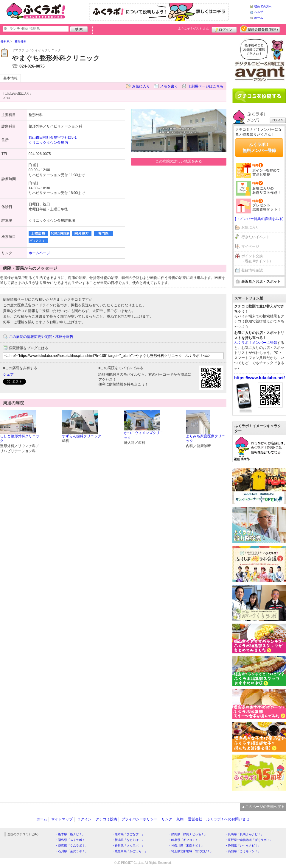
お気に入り (141, 86)
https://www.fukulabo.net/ (259, 378)
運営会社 (195, 819)
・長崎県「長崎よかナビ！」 (244, 834)
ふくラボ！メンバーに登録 (256, 343)
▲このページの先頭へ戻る (263, 807)
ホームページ (39, 253)
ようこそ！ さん (193, 28)
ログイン (224, 29)
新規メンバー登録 (260, 29)
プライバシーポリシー (139, 819)
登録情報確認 (252, 270)
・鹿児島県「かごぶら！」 (130, 851)
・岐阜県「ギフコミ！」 (185, 840)
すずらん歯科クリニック (82, 436)
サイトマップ (62, 819)
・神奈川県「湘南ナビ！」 (186, 846)
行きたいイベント (256, 237)
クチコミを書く (259, 96)
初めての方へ (263, 6)
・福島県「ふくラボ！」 (71, 840)
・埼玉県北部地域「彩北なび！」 (191, 851)
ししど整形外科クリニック (20, 439)
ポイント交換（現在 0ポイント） (257, 259)
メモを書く (169, 86)
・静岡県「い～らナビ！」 (243, 846)
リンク (167, 819)
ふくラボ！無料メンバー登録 (259, 147)
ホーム (259, 18)
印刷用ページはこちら (206, 86)
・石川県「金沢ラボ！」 (71, 851)
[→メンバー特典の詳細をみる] (259, 219)
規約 (180, 819)
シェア (8, 374)
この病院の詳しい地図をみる (179, 161)
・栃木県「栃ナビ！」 (70, 834)
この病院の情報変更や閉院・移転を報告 (41, 337)
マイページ (250, 246)
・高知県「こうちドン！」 (243, 851)
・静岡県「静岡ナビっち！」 (188, 834)
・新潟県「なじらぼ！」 (128, 840)
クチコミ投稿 (106, 819)
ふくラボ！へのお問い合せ (228, 819)
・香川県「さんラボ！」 (128, 846)
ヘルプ (259, 12)
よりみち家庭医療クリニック (206, 439)
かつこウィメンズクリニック (144, 435)
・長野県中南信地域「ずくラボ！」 (249, 840)
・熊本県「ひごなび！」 (128, 834)
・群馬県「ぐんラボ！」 (71, 846)
